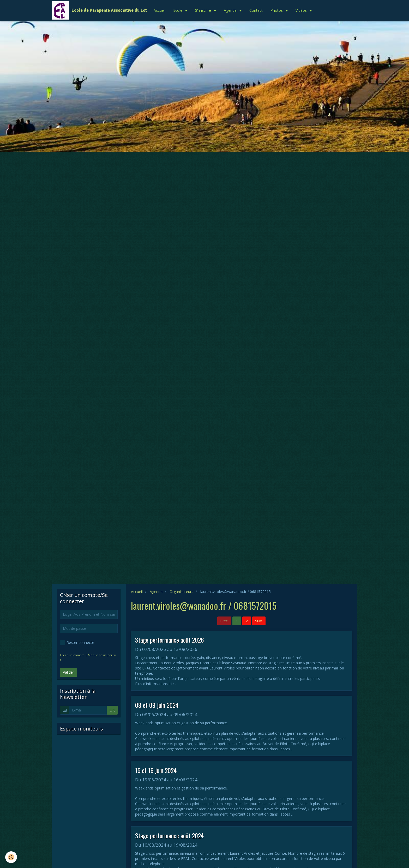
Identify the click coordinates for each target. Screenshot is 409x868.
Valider (68, 672)
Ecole (178, 10)
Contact (256, 10)
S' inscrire (204, 10)
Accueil (160, 10)
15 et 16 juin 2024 (156, 770)
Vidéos (302, 10)
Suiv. (259, 621)
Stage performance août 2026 (170, 640)
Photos (277, 10)
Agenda (231, 10)
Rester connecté (77, 643)
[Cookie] (11, 857)
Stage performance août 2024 (169, 835)
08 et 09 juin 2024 (157, 705)
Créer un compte (72, 655)
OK (112, 710)
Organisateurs (181, 592)
